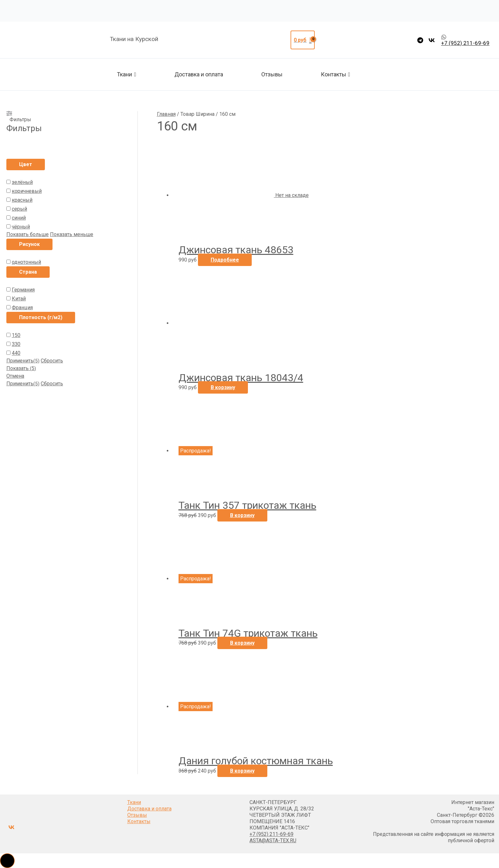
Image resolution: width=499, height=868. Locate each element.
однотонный (26, 262)
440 (16, 353)
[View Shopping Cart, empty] (303, 40)
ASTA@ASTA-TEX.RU (273, 840)
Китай (19, 299)
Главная (166, 114)
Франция (22, 308)
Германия (23, 290)
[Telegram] (420, 40)
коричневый (27, 191)
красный (22, 200)
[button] (7, 861)
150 (16, 335)
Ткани (127, 74)
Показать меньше (72, 234)
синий (19, 218)
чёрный (21, 227)
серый (19, 209)
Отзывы (272, 74)
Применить (23, 361)
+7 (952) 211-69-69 (271, 834)
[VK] (432, 40)
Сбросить (52, 361)
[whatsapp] (465, 40)
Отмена (15, 376)
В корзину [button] (223, 387)
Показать (21, 368)
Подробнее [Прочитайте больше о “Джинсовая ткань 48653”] (225, 260)
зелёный (22, 182)
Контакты (336, 74)
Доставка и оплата (199, 74)
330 (16, 344)
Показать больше (28, 234)
